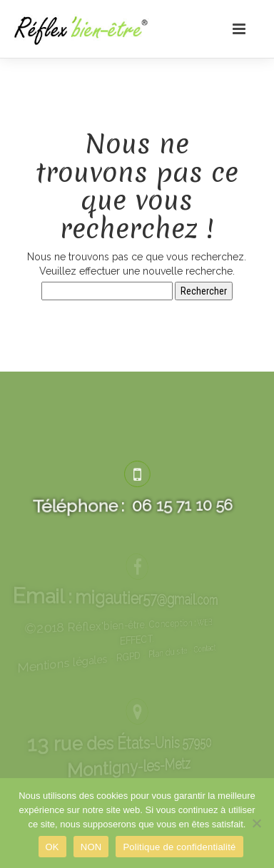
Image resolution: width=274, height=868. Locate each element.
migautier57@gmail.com (137, 596)
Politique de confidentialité (179, 847)
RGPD (133, 657)
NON (91, 847)
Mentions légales (97, 673)
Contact (164, 644)
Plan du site (150, 651)
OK (52, 847)
